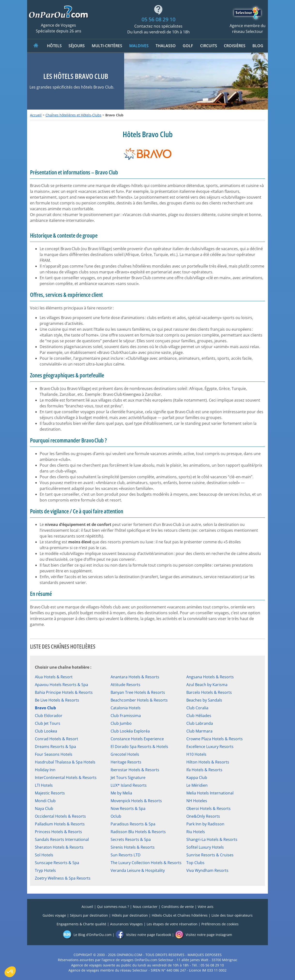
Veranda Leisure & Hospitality (138, 870)
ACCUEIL (36, 46)
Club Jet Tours (48, 723)
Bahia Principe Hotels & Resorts (64, 692)
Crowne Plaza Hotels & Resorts (215, 739)
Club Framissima (126, 716)
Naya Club (44, 808)
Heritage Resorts (126, 762)
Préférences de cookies (220, 924)
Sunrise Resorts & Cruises (210, 855)
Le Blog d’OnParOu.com (87, 935)
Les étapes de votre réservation (172, 924)
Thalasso (166, 46)
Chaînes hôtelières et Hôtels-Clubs (73, 115)
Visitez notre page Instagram (204, 935)
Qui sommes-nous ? (113, 907)
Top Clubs (195, 863)
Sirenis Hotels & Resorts (133, 847)
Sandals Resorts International (62, 839)
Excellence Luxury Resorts (210, 747)
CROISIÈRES (235, 46)
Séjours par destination (89, 915)
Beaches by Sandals (204, 700)
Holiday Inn (45, 770)
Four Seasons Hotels (54, 754)
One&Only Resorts (203, 816)
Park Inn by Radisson (205, 824)
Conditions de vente (178, 907)
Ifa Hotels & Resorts (204, 770)
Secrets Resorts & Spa (131, 839)
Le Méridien (197, 785)
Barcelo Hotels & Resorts (209, 692)
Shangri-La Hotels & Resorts (212, 839)
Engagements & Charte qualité (81, 924)
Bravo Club (45, 708)
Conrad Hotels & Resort (57, 739)
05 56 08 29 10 (159, 19)
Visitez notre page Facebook (143, 935)
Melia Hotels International (210, 793)
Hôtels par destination (130, 915)
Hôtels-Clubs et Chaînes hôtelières (180, 915)
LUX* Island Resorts (129, 785)
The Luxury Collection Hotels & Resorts (146, 863)
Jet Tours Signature (128, 778)
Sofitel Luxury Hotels (205, 847)
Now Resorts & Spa (128, 808)
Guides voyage (54, 915)
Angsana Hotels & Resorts (210, 677)
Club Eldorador (49, 716)
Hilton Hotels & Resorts (208, 762)
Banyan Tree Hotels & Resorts (138, 692)
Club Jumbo (121, 723)
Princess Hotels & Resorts (58, 832)
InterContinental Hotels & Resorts (66, 778)
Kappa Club (197, 778)
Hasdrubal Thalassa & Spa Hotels (65, 762)
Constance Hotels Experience (137, 739)
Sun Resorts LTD (126, 855)
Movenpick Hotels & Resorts (136, 801)
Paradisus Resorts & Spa (133, 824)
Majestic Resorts (50, 793)
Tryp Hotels (45, 870)
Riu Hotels (196, 832)
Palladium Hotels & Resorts (60, 824)
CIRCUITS (209, 46)
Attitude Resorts (125, 685)
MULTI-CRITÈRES (107, 46)
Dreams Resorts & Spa (55, 747)
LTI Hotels (44, 785)
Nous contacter (145, 907)
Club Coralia (197, 708)
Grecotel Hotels (125, 754)
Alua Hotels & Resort (54, 677)
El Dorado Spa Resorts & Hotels (139, 747)
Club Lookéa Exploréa (130, 731)
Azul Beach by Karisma (207, 685)
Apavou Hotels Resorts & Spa (61, 685)
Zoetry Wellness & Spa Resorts (63, 878)
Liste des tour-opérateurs (232, 915)
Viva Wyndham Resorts (207, 870)
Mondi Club (45, 801)
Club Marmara (199, 731)
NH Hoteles (197, 801)
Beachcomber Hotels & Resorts (139, 700)
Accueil (36, 115)
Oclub (116, 816)
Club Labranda (200, 723)
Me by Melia (121, 793)
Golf (188, 46)
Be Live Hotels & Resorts (57, 700)
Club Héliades (199, 716)
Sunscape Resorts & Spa (57, 863)
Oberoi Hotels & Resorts (208, 808)
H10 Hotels (196, 754)
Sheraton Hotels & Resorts (59, 847)
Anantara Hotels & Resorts (135, 677)
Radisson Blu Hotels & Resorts (138, 832)
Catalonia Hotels (126, 708)
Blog (258, 46)
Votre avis (206, 907)
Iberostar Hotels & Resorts (135, 770)
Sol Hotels (44, 855)
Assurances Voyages (126, 924)
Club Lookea (46, 731)
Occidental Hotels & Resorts (60, 816)
